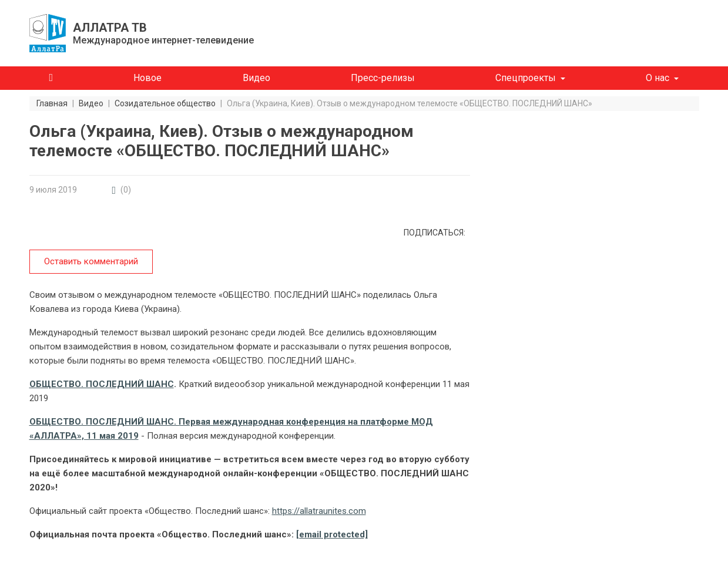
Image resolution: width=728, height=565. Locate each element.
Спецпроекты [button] (526, 78)
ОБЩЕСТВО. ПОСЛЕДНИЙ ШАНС (102, 384)
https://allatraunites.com (319, 511)
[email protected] (332, 534)
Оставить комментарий (91, 261)
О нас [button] (657, 78)
